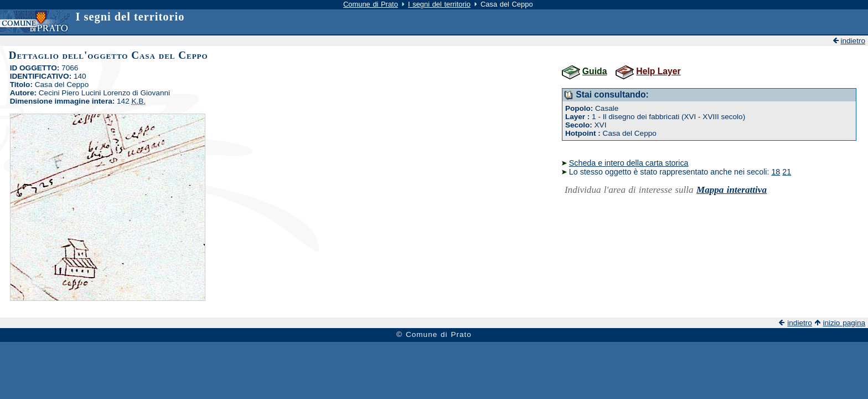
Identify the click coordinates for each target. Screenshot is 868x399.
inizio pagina (844, 323)
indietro (853, 41)
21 (787, 172)
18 (776, 172)
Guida (595, 71)
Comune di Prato (371, 4)
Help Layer (658, 71)
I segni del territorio (439, 4)
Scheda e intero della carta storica (629, 163)
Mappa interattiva (732, 190)
